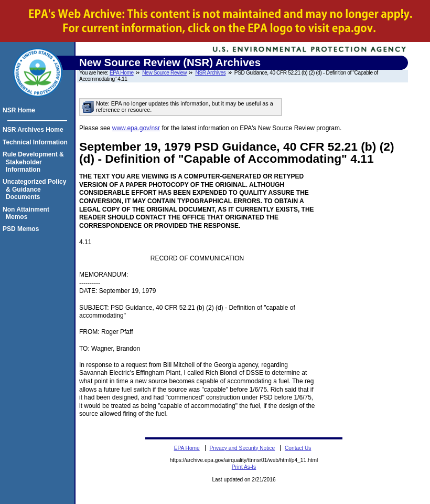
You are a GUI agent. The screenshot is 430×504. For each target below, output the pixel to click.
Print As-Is (244, 467)
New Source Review (164, 73)
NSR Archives (210, 73)
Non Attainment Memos (28, 213)
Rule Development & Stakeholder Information (35, 162)
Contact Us (298, 448)
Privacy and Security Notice (243, 448)
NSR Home (20, 110)
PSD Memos (22, 229)
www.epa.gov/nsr (136, 128)
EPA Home (122, 73)
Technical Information (37, 142)
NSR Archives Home (35, 130)
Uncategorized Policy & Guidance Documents (36, 189)
